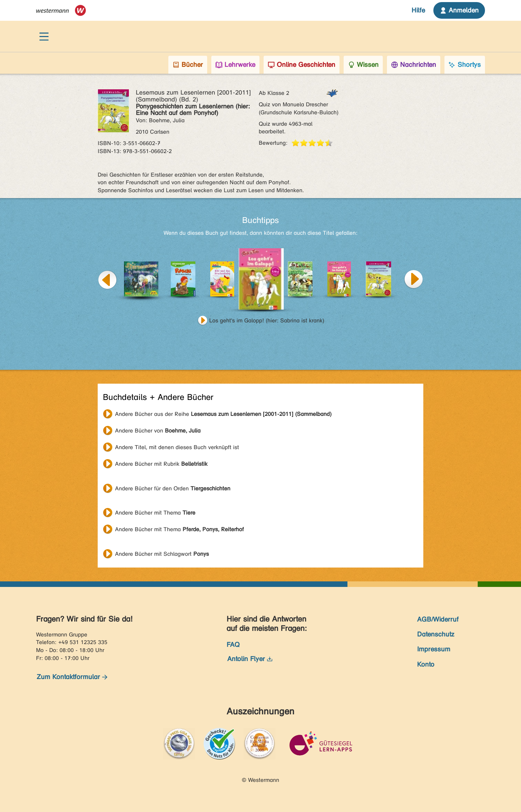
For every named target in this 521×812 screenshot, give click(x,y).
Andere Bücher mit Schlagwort (162, 554)
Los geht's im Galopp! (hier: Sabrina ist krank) (267, 320)
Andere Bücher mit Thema (155, 513)
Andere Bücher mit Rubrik (161, 464)
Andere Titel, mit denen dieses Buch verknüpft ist (177, 447)
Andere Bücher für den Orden (173, 488)
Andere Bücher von (158, 431)
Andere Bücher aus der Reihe (223, 414)
